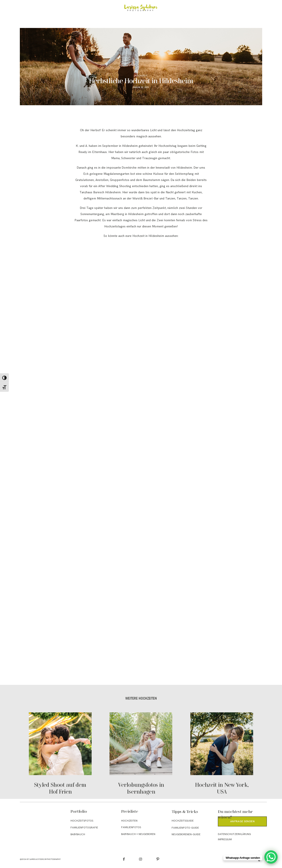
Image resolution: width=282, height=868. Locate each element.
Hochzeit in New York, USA (222, 754)
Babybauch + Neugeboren (138, 834)
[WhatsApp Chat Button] (271, 857)
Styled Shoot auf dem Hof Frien (60, 754)
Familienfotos (131, 827)
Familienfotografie (84, 828)
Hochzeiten (129, 821)
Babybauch (78, 834)
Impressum (225, 839)
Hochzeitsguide (183, 821)
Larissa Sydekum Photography (45, 859)
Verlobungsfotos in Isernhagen (141, 754)
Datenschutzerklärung (234, 834)
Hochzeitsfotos (82, 821)
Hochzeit (141, 76)
